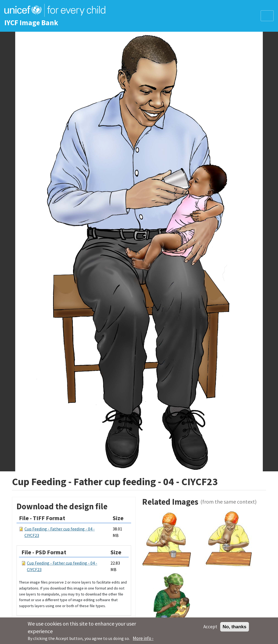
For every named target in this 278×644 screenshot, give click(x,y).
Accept (210, 629)
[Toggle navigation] (267, 16)
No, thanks (235, 629)
